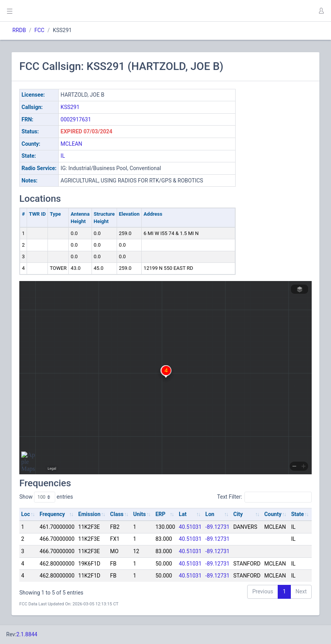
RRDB (19, 30)
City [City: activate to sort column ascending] (238, 514)
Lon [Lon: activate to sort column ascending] (210, 514)
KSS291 (70, 107)
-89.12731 (218, 527)
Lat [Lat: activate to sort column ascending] (183, 514)
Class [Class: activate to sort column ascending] (117, 514)
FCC (39, 30)
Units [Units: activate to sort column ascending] (140, 514)
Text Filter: (264, 497)
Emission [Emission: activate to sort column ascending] (90, 514)
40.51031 (190, 527)
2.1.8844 (27, 634)
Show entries (46, 497)
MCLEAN (71, 144)
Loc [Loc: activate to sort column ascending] (26, 514)
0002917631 (76, 119)
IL (63, 156)
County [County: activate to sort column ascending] (273, 514)
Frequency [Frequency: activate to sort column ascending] (53, 514)
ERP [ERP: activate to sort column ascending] (160, 514)
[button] (321, 11)
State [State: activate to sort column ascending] (298, 514)
